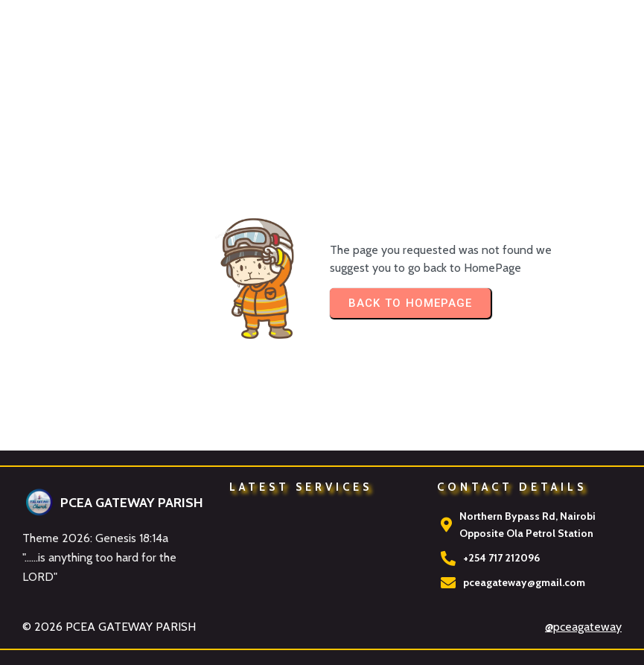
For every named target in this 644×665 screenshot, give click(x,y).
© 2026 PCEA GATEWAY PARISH (109, 627)
